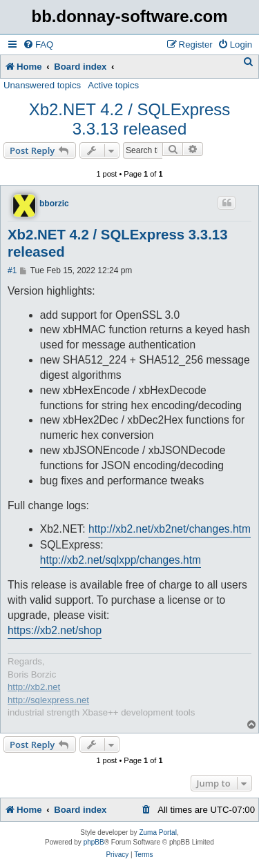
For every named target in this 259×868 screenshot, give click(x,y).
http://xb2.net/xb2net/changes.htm (170, 529)
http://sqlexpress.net (48, 700)
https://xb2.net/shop (55, 630)
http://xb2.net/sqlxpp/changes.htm (121, 560)
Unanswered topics (42, 85)
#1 (12, 270)
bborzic (54, 204)
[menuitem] (38, 45)
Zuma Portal (157, 832)
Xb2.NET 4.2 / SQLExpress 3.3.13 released (130, 119)
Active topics (113, 85)
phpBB (94, 842)
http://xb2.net (34, 687)
